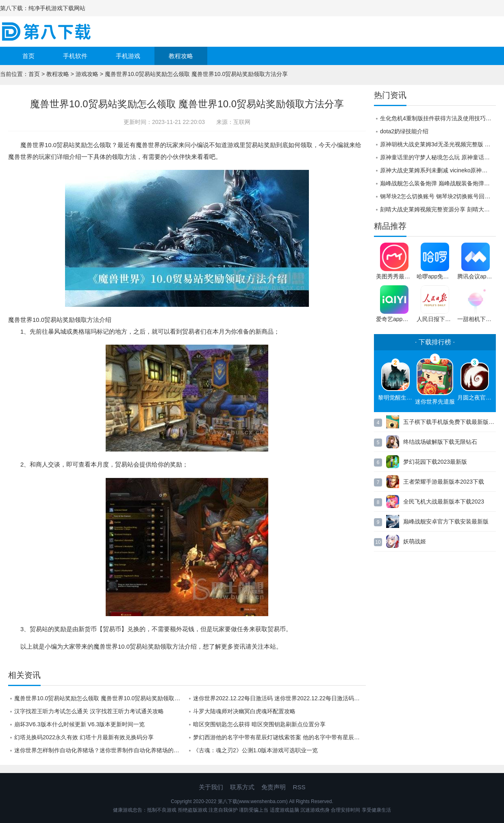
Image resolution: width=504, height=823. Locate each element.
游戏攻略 (87, 74)
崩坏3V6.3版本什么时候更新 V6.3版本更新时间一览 (79, 724)
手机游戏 (128, 56)
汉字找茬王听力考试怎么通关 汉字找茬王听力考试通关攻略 (89, 711)
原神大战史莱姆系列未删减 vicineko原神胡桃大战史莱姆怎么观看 (438, 170)
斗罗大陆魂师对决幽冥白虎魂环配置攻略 (244, 711)
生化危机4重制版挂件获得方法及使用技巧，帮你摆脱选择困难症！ (438, 118)
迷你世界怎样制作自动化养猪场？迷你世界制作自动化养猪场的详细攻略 (101, 750)
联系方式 (242, 787)
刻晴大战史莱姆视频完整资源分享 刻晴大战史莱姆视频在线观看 (438, 209)
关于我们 (211, 787)
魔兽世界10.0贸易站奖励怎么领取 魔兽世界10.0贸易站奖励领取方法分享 (101, 698)
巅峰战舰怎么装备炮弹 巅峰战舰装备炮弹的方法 (438, 183)
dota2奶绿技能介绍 (404, 131)
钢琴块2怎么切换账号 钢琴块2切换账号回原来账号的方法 (438, 196)
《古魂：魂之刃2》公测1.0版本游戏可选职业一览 (255, 750)
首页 (28, 56)
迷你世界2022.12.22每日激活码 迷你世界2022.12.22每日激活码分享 (279, 698)
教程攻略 (181, 56)
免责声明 (274, 787)
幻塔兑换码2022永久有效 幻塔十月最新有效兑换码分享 (84, 737)
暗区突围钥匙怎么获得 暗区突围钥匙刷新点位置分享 (259, 724)
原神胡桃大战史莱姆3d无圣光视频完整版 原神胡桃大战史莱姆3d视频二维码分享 (438, 144)
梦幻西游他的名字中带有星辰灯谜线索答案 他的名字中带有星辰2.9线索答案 (279, 737)
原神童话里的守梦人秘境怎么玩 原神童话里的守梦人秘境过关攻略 (438, 157)
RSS (299, 787)
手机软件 (75, 56)
